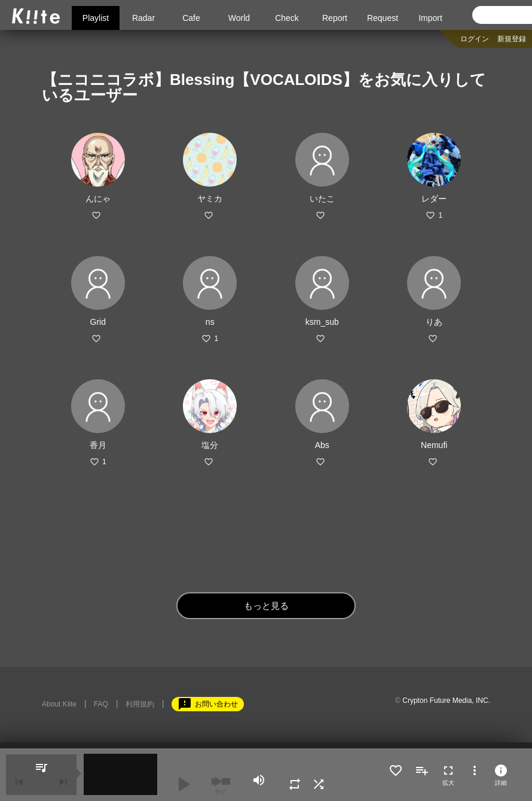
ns (210, 322)
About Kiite (59, 704)
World (239, 18)
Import (430, 18)
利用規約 (140, 704)
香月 (98, 445)
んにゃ (98, 199)
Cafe (191, 18)
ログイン (475, 39)
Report (335, 18)
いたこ (322, 199)
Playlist (96, 18)
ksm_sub (322, 322)
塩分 (210, 445)
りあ (434, 322)
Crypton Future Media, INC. (446, 701)
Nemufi (434, 445)
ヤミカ (210, 199)
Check (287, 18)
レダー (434, 199)
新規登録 (512, 39)
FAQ (101, 704)
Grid (98, 322)
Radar (143, 18)
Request (383, 18)
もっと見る (266, 606)
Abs (322, 445)
